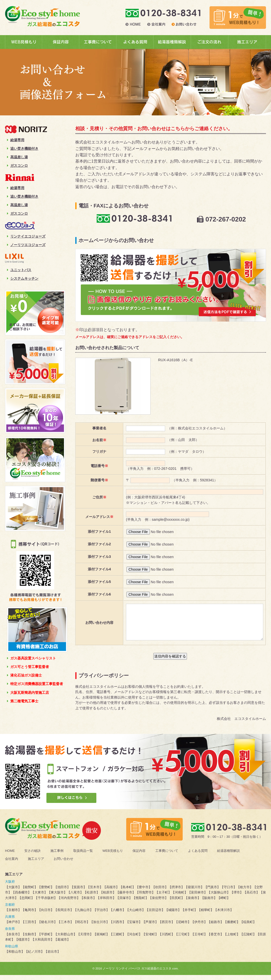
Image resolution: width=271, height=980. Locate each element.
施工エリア (36, 864)
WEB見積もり (113, 856)
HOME (10, 856)
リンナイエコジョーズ (26, 236)
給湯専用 (16, 140)
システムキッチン (23, 278)
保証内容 (139, 856)
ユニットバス (19, 270)
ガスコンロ (17, 166)
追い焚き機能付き (23, 148)
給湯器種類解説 (228, 856)
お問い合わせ (63, 864)
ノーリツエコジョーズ (26, 245)
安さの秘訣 (32, 856)
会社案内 (12, 864)
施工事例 (57, 856)
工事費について (167, 856)
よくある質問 (198, 856)
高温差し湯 (17, 157)
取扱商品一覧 (83, 856)
